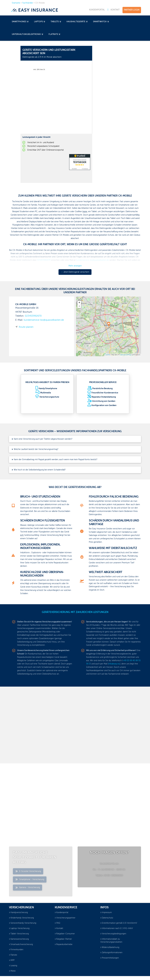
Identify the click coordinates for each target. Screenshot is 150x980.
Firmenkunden (16, 950)
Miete (12, 971)
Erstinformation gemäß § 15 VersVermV (119, 923)
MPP (12, 960)
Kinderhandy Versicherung (21, 918)
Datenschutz (107, 918)
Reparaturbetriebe (64, 944)
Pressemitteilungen (110, 958)
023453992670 (33, 316)
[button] (75, 439)
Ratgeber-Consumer (65, 934)
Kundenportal (61, 913)
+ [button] (79, 303)
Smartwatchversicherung (21, 944)
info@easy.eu (114, 664)
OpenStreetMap (126, 355)
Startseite (16, 3)
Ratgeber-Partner (63, 939)
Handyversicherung (18, 913)
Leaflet (108, 355)
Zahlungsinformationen (111, 953)
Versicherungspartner (65, 918)
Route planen (26, 327)
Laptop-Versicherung (19, 928)
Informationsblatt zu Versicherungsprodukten (111, 941)
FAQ (57, 923)
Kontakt (59, 928)
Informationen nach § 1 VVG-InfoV (117, 928)
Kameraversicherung (19, 939)
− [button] (79, 306)
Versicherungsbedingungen (113, 934)
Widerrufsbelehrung (110, 947)
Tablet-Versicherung (19, 934)
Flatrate (13, 955)
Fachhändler (28, 3)
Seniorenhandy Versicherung (23, 923)
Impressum (106, 913)
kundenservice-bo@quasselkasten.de (44, 320)
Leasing (13, 966)
